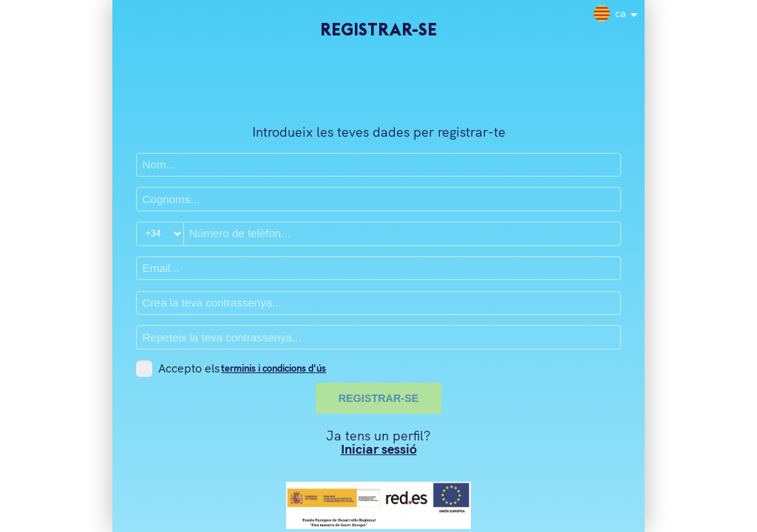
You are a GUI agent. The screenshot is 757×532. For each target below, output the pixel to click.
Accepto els (189, 368)
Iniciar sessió (379, 449)
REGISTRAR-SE (379, 398)
